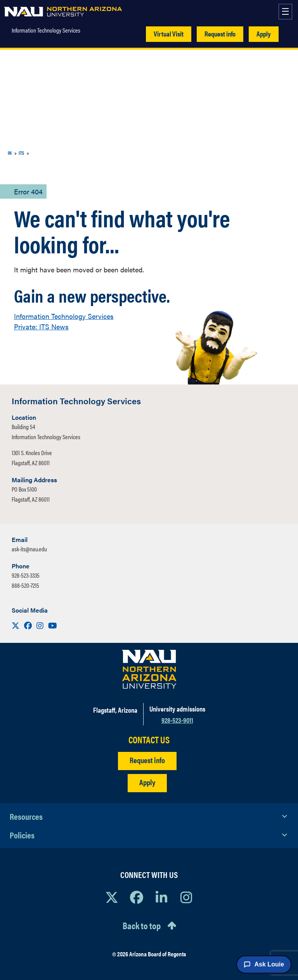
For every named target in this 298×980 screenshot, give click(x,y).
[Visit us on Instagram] (41, 625)
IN (10, 153)
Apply (264, 34)
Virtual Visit (169, 34)
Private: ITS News (41, 326)
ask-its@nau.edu (29, 549)
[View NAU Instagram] (186, 897)
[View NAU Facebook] (137, 897)
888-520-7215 (25, 585)
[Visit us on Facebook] (29, 625)
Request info (220, 34)
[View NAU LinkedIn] (161, 897)
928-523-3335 (26, 575)
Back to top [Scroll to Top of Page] (142, 925)
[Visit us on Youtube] (53, 625)
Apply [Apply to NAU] (147, 782)
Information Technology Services (46, 30)
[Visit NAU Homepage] (149, 669)
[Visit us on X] (16, 625)
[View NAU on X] (112, 897)
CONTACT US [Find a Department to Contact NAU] (149, 740)
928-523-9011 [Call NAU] (177, 720)
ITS (21, 153)
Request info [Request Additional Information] (147, 760)
